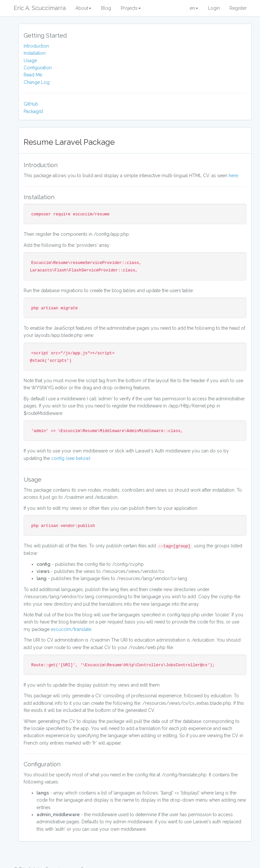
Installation (35, 53)
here (233, 176)
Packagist (33, 111)
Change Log (37, 82)
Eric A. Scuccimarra (40, 8)
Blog (106, 8)
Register (238, 8)
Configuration (38, 68)
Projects (131, 8)
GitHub (31, 104)
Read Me (33, 75)
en (194, 8)
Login (214, 8)
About (83, 8)
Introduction (36, 46)
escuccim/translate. (72, 629)
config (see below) (71, 458)
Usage (30, 61)
